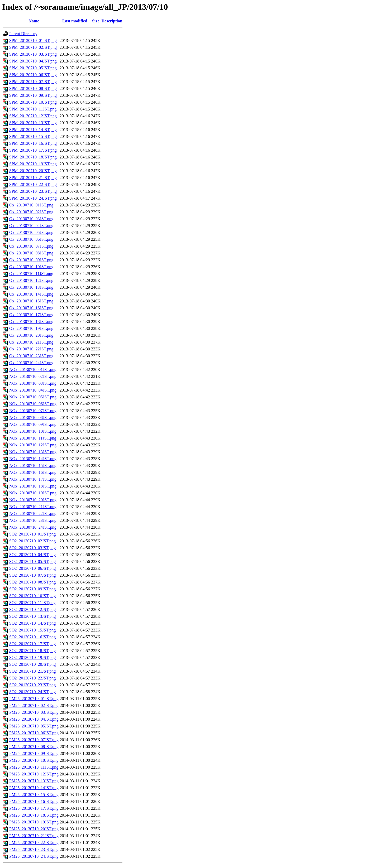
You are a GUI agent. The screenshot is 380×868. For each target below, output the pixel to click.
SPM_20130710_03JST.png (33, 54)
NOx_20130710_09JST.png (33, 424)
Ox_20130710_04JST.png (31, 226)
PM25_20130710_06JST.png (34, 733)
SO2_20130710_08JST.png (32, 582)
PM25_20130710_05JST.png (34, 726)
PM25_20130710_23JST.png (34, 849)
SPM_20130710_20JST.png (33, 171)
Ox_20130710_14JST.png (31, 294)
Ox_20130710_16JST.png (31, 308)
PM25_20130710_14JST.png (34, 788)
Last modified (75, 21)
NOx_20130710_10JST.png (33, 431)
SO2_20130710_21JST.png (32, 671)
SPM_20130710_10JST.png (33, 102)
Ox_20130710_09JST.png (31, 260)
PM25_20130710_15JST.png (34, 795)
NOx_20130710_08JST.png (33, 418)
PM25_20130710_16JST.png (34, 801)
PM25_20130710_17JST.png (34, 808)
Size (96, 21)
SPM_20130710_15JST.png (33, 136)
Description (112, 21)
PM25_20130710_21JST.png (34, 836)
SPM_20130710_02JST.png (33, 47)
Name (34, 21)
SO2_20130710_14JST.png (32, 623)
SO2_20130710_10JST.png (32, 596)
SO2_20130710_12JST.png (32, 609)
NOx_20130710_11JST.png (33, 438)
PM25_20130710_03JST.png (34, 712)
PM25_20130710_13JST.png (34, 781)
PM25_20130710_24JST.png (34, 856)
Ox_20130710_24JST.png (31, 363)
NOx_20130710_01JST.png (33, 370)
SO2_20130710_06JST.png (32, 568)
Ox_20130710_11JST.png (31, 274)
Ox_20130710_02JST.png (31, 212)
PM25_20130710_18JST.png (34, 815)
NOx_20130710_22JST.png (33, 513)
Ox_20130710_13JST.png (31, 287)
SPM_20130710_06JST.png (33, 75)
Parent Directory (23, 34)
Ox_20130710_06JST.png (31, 239)
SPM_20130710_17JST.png (33, 150)
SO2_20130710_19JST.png (32, 657)
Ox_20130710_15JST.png (31, 301)
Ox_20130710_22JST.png (31, 349)
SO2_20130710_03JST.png (32, 548)
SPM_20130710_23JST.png (33, 191)
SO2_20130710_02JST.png (32, 541)
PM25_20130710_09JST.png (34, 753)
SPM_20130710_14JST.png (33, 130)
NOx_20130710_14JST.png (33, 459)
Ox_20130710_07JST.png (31, 246)
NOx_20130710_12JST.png (33, 445)
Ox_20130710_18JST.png (31, 322)
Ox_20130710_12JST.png (31, 280)
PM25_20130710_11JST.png (34, 767)
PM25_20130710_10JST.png (34, 760)
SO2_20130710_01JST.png (32, 534)
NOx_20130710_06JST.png (33, 404)
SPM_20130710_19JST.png (33, 164)
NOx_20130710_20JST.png (33, 500)
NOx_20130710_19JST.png (33, 493)
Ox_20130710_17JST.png (31, 315)
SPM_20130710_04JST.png (33, 61)
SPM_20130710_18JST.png (33, 157)
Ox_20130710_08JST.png (31, 253)
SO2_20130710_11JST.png (32, 603)
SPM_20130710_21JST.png (33, 178)
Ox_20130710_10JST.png (31, 267)
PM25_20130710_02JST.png (34, 705)
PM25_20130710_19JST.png (34, 822)
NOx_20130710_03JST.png (33, 383)
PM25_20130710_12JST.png (34, 774)
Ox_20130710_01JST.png (31, 205)
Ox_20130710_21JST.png (31, 342)
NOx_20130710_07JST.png (33, 411)
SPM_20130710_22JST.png (33, 184)
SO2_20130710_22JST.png (32, 678)
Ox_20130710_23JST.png (31, 356)
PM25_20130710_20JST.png (34, 829)
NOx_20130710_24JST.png (33, 527)
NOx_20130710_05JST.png (33, 397)
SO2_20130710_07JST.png (32, 575)
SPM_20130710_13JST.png (33, 123)
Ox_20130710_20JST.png (31, 335)
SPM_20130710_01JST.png (33, 40)
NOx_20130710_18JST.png (33, 486)
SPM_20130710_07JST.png (33, 82)
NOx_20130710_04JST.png (33, 390)
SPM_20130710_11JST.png (33, 109)
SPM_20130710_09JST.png (33, 95)
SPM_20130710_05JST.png (33, 68)
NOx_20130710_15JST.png (33, 466)
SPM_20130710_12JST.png (33, 116)
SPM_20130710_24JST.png (33, 198)
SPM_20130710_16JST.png (33, 143)
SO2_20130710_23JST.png (32, 685)
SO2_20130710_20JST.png (32, 664)
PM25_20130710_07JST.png (34, 740)
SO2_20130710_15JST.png (32, 630)
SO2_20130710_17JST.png (32, 644)
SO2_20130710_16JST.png (32, 637)
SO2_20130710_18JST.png (32, 651)
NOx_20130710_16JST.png (33, 472)
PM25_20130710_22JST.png (34, 843)
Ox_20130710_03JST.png (31, 219)
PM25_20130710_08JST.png (34, 747)
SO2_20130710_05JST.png (32, 561)
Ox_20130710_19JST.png (31, 328)
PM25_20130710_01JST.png (34, 699)
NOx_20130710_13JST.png (33, 452)
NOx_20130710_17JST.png (33, 479)
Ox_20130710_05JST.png (31, 232)
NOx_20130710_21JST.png (33, 507)
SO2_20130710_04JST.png (32, 555)
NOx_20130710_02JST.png (33, 376)
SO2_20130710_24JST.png (32, 692)
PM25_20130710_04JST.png (34, 719)
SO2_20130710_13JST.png (32, 616)
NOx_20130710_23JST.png (33, 520)
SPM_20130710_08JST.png (33, 88)
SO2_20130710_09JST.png (32, 589)
